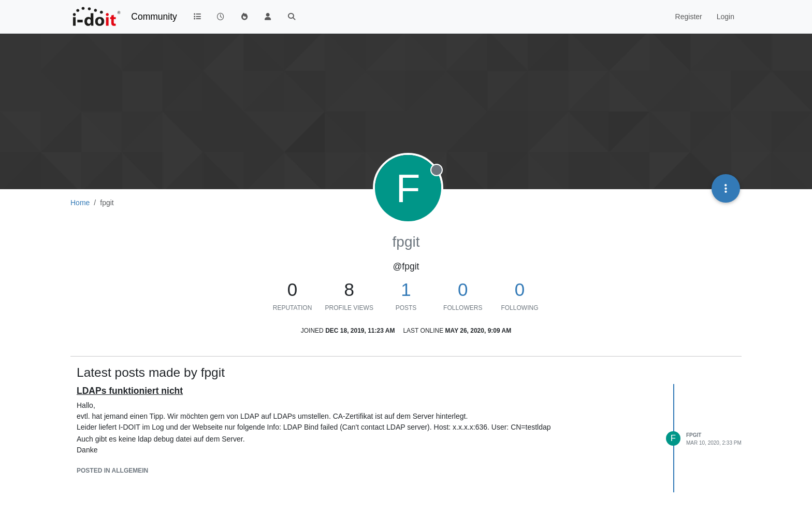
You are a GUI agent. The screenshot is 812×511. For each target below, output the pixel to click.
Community (154, 17)
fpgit (694, 435)
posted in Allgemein (112, 471)
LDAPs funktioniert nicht (130, 391)
